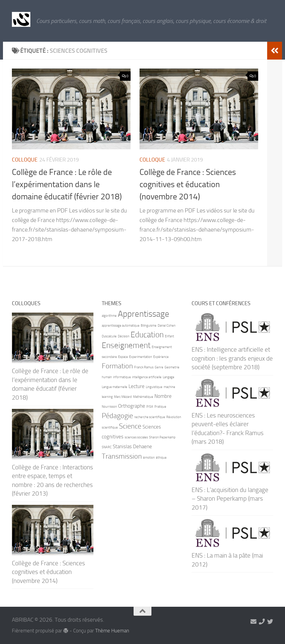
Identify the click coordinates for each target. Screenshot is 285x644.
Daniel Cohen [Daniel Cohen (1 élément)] (167, 326)
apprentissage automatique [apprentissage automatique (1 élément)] (121, 326)
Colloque (25, 160)
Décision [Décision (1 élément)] (124, 336)
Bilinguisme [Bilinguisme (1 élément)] (149, 326)
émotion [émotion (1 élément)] (149, 458)
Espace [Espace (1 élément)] (123, 357)
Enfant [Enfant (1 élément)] (169, 336)
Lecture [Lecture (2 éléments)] (137, 386)
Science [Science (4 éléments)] (130, 426)
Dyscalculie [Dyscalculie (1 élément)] (109, 336)
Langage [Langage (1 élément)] (169, 377)
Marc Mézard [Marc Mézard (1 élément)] (123, 397)
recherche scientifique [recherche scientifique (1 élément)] (150, 417)
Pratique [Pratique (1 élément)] (160, 407)
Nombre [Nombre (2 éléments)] (163, 396)
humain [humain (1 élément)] (107, 377)
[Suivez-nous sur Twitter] (270, 622)
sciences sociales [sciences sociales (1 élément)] (136, 437)
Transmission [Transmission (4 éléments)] (122, 456)
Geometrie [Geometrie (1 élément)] (172, 367)
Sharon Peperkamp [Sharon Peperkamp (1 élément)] (162, 437)
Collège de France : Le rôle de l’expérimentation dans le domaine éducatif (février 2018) (67, 184)
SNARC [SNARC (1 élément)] (107, 447)
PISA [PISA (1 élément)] (150, 407)
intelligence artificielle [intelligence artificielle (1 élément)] (147, 377)
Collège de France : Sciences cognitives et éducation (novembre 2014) (188, 184)
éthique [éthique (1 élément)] (161, 458)
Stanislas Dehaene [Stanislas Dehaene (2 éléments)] (132, 446)
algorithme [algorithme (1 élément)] (109, 316)
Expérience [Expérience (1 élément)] (161, 357)
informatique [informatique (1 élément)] (122, 377)
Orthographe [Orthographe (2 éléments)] (132, 406)
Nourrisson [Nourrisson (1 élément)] (109, 407)
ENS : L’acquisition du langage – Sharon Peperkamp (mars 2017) (230, 499)
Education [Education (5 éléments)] (147, 335)
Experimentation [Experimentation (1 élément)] (141, 357)
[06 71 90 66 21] (262, 622)
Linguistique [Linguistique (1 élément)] (154, 387)
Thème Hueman (112, 631)
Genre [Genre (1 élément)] (159, 367)
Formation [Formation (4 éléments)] (117, 366)
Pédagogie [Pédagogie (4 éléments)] (117, 416)
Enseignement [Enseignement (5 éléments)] (126, 345)
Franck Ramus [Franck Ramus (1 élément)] (144, 367)
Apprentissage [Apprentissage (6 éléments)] (144, 314)
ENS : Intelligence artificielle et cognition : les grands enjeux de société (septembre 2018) (232, 358)
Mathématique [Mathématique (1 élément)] (143, 397)
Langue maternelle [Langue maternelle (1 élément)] (115, 387)
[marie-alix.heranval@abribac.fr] (253, 622)
